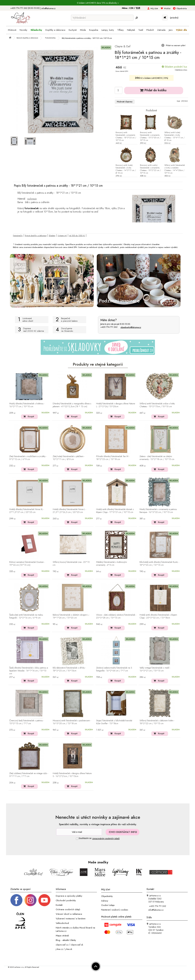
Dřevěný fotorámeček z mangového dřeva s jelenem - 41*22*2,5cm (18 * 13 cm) (72, 405)
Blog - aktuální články (66, 940)
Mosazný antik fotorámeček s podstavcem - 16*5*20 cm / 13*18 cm (72, 722)
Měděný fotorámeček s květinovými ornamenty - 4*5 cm (112, 564)
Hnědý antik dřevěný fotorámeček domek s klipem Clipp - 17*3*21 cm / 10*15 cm (115, 511)
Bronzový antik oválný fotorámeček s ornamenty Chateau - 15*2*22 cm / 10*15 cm (150, 169)
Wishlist (167, 8)
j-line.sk (69, 949)
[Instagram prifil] (30, 900)
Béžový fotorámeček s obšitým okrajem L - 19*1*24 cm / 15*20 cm (71, 616)
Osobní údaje (108, 905)
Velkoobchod (62, 923)
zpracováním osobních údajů (106, 839)
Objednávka (182, 8)
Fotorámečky (18, 236)
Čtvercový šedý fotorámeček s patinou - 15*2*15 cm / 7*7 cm (27, 722)
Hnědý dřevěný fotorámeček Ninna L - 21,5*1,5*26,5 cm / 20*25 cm (69, 511)
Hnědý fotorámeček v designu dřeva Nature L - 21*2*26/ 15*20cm (116, 405)
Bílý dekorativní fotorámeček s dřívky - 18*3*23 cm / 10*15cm (69, 669)
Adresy (105, 901)
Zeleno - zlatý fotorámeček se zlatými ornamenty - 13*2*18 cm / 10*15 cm (157, 458)
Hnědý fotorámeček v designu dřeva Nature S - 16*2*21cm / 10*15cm (72, 775)
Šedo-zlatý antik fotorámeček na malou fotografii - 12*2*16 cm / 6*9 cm (26, 616)
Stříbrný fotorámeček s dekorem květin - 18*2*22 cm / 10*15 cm (157, 722)
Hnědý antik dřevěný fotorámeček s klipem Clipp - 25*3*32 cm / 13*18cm (158, 616)
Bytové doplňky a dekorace (36, 236)
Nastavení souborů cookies (115, 910)
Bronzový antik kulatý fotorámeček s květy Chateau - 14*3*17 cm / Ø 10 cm (126, 169)
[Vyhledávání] (102, 18)
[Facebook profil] (16, 900)
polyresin (32, 199)
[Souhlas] (77, 839)
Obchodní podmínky (66, 900)
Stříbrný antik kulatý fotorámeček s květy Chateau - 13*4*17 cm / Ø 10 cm (174, 136)
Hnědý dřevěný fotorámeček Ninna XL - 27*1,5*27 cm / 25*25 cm (27, 511)
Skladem (52, 236)
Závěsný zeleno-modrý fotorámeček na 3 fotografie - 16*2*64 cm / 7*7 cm (114, 669)
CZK (132, 8)
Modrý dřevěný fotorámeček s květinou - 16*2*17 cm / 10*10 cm (27, 405)
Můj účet (154, 8)
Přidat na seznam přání (175, 45)
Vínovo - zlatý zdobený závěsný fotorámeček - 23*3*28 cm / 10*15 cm (116, 616)
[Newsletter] (79, 832)
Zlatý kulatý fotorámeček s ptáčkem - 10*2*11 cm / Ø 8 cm (69, 458)
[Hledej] (136, 18)
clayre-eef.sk (77, 945)
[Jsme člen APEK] (20, 921)
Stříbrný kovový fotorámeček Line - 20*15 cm (71, 564)
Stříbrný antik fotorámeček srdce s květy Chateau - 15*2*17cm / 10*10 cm (157, 405)
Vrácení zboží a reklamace (69, 914)
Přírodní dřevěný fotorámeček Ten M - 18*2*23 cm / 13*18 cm (113, 458)
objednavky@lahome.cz (131, 327)
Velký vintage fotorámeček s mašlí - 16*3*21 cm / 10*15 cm (155, 669)
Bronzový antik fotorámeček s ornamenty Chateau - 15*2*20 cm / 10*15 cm (150, 136)
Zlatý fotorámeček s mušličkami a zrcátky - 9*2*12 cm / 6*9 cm (28, 458)
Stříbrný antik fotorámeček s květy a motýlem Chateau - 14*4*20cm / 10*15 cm (175, 169)
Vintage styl (62, 236)
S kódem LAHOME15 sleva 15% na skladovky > (98, 3)
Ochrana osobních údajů (68, 909)
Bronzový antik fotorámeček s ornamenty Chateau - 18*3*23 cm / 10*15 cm (126, 136)
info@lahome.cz (48, 8)
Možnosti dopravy (125, 102)
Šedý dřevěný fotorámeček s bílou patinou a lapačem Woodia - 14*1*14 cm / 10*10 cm (29, 671)
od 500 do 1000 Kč (77, 236)
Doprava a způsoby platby (69, 896)
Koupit (31, 416)
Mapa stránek (62, 936)
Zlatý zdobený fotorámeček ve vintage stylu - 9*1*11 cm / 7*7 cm (29, 775)
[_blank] (44, 900)
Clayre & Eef (123, 46)
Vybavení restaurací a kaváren (71, 919)
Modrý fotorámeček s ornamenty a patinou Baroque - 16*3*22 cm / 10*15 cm (158, 511)
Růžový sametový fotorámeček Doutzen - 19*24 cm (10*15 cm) (27, 564)
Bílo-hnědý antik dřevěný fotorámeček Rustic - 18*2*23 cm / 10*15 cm (159, 564)
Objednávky (107, 896)
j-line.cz (59, 949)
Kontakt (59, 905)
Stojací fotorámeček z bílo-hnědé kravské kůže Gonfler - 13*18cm (114, 722)
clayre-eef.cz (62, 945)
